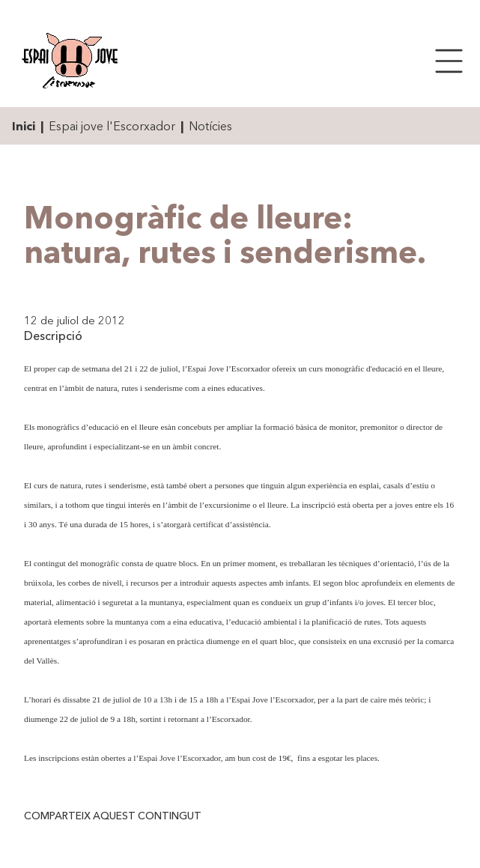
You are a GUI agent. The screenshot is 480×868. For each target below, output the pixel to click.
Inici (24, 126)
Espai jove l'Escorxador (112, 126)
